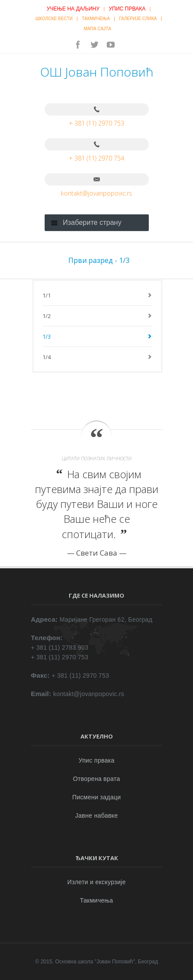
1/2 (47, 316)
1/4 (47, 357)
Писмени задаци (96, 797)
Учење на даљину (73, 9)
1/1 (47, 295)
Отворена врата (97, 779)
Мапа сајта (97, 29)
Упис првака (127, 9)
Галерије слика (138, 19)
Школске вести (54, 19)
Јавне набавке (96, 815)
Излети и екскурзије (96, 882)
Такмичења (96, 19)
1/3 (47, 336)
